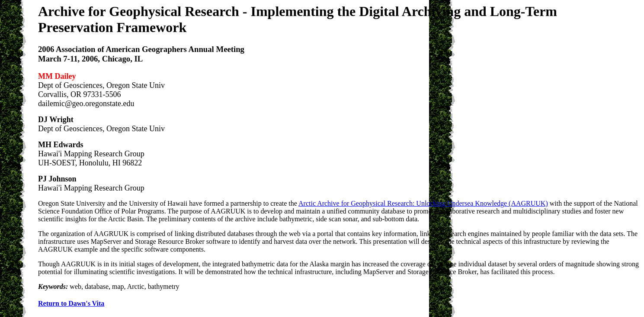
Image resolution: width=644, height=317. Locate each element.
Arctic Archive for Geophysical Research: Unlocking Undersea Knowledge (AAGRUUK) (423, 203)
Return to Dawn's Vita (71, 303)
